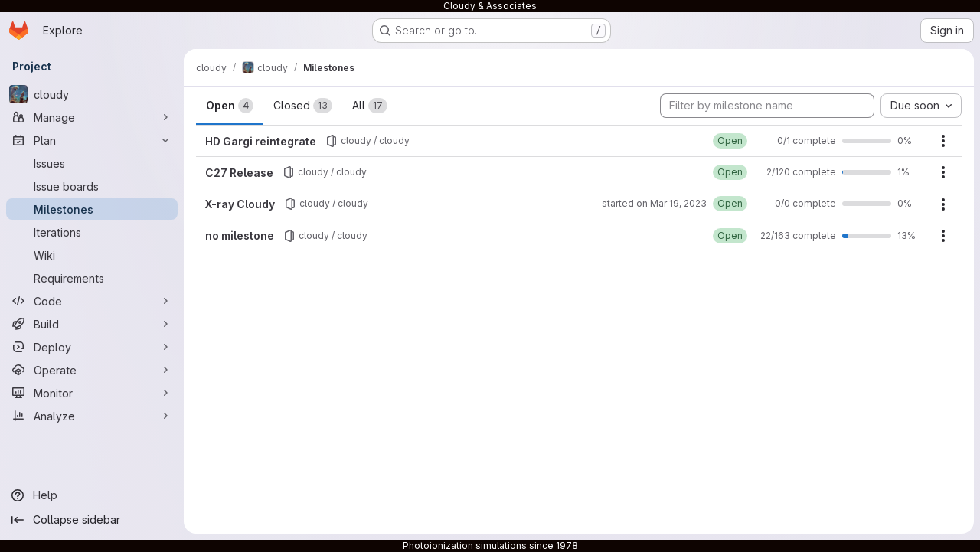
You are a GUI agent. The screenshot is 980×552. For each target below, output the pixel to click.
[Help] (92, 495)
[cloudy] (92, 94)
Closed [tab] (303, 106)
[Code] (92, 301)
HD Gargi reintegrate (261, 141)
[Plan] (92, 140)
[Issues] (92, 163)
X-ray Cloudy (240, 204)
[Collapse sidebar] (92, 520)
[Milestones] (92, 209)
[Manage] (92, 117)
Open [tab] (230, 106)
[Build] (92, 324)
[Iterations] (92, 232)
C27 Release (239, 173)
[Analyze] (92, 416)
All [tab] (370, 106)
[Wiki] (92, 255)
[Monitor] (92, 393)
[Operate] (92, 370)
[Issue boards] (92, 186)
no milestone (240, 235)
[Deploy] (92, 347)
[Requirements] (92, 278)
